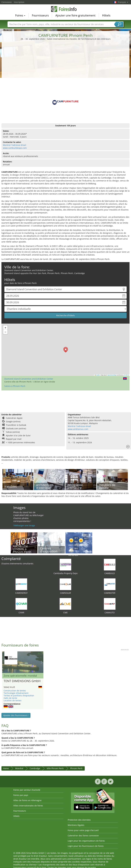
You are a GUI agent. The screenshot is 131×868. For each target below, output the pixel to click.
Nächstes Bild (42, 662)
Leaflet (97, 375)
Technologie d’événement (16, 693)
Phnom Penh (76, 768)
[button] (66, 350)
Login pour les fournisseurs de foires (86, 846)
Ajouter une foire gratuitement (75, 15)
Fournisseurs (40, 15)
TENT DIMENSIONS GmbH (22, 681)
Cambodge (35, 768)
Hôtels (106, 15)
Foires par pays (21, 795)
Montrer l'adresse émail (15, 145)
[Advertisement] (66, 62)
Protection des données (79, 820)
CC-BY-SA (126, 375)
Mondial (19, 768)
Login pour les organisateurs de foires (86, 841)
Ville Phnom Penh (55, 768)
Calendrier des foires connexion (83, 836)
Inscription (19, 2)
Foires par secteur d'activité (27, 790)
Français (123, 2)
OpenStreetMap (112, 375)
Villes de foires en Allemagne (27, 800)
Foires (20, 15)
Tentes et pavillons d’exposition (19, 696)
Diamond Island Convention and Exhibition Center (29, 379)
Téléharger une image (24, 525)
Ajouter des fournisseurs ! (16, 715)
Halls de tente (10, 698)
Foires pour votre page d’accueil (83, 830)
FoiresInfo (66, 9)
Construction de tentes (15, 691)
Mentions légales (76, 825)
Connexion (7, 2)
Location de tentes (13, 700)
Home (6, 768)
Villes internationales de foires (28, 806)
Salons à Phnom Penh (15, 386)
